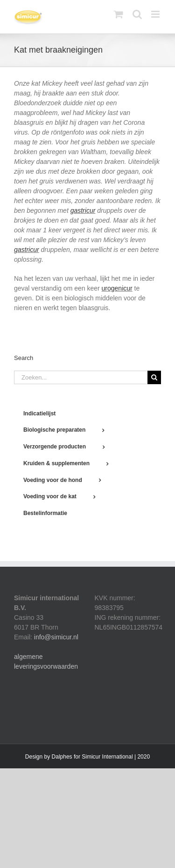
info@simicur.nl (56, 637)
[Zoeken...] (81, 377)
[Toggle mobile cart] (119, 14)
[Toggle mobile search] (137, 14)
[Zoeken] (154, 377)
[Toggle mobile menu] (156, 14)
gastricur (83, 210)
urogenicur (117, 288)
